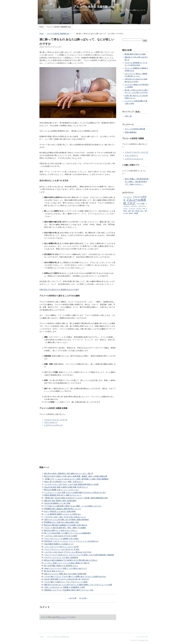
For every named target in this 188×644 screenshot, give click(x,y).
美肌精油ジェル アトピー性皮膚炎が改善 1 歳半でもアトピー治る (69, 590)
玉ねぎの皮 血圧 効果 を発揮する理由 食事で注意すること (66, 487)
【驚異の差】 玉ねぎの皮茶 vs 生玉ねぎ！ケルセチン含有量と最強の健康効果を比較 (76, 498)
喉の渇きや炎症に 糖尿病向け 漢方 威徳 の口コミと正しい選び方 (69, 473)
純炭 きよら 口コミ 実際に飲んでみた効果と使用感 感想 (65, 574)
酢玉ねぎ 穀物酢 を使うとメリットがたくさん (62, 490)
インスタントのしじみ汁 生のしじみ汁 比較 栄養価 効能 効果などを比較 (71, 484)
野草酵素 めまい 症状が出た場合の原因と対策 (62, 522)
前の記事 (73, 598)
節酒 (127, 213)
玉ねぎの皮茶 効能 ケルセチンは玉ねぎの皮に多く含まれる (67, 579)
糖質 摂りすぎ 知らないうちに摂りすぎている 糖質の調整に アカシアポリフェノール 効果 (78, 585)
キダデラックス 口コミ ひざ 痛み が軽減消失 (61, 557)
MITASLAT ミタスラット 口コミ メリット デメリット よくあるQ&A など (71, 541)
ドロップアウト (142, 206)
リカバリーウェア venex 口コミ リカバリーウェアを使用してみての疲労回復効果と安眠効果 (79, 555)
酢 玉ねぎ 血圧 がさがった (54, 571)
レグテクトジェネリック (53, 425)
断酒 (133, 211)
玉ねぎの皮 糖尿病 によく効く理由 (57, 503)
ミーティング (132, 208)
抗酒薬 (129, 211)
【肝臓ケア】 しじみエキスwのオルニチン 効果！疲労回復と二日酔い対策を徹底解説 (76, 479)
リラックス (139, 208)
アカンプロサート (51, 422)
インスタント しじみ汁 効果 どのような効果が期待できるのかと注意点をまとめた (75, 492)
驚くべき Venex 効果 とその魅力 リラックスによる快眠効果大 (68, 533)
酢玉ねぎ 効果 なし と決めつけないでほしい (61, 530)
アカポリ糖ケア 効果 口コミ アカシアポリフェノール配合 (66, 582)
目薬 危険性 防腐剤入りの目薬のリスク (59, 544)
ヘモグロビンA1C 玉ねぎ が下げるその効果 (61, 536)
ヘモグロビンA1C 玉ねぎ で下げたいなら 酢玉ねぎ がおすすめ (68, 552)
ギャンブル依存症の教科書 (135, 129)
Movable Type (143, 640)
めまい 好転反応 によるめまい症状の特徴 (60, 511)
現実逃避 (137, 211)
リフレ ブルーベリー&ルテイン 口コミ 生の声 (61, 547)
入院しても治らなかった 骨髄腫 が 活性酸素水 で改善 (65, 587)
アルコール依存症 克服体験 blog (94, 7)
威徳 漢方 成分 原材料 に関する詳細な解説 (60, 501)
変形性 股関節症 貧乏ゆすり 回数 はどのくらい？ (63, 495)
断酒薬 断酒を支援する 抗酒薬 (135, 54)
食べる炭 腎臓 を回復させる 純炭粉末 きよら (61, 566)
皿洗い (142, 211)
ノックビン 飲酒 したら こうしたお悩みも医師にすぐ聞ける (67, 563)
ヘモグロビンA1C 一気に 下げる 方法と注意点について (65, 517)
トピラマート (134, 206)
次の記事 (83, 598)
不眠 (144, 208)
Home (41, 27)
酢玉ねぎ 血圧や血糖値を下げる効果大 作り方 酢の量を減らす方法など (71, 560)
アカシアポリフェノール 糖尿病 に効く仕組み (62, 539)
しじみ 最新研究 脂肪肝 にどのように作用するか (63, 514)
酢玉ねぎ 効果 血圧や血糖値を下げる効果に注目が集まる (66, 525)
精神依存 (131, 213)
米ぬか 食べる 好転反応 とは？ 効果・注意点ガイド (64, 482)
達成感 (136, 213)
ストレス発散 (141, 203)
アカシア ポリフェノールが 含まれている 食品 (62, 549)
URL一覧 (128, 116)
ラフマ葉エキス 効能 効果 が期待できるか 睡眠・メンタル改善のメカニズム (73, 506)
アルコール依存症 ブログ (135, 201)
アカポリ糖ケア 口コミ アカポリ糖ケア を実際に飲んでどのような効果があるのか (75, 577)
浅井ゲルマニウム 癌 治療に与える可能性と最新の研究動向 (67, 520)
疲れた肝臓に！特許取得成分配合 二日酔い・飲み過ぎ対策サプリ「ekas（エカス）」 (137, 181)
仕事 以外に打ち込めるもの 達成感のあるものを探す (59, 290)
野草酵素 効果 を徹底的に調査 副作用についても (63, 509)
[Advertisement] (78, 446)
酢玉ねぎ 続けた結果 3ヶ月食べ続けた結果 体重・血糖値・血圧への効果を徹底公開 (76, 476)
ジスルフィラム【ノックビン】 (56, 420)
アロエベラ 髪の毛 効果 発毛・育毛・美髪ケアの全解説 (65, 528)
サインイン (62, 617)
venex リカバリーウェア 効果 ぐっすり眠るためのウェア (66, 568)
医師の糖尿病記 (131, 132)
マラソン (126, 208)
